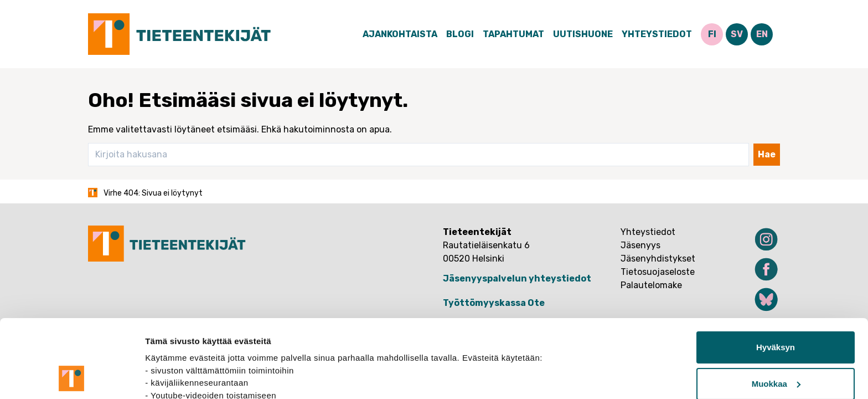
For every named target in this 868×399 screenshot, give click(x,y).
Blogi (460, 34)
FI (712, 34)
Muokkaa (776, 310)
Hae (767, 154)
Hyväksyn (776, 274)
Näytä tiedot (169, 377)
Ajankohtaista (400, 34)
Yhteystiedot (657, 34)
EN (762, 34)
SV (737, 34)
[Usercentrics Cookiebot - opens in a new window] (72, 377)
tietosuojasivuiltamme (192, 347)
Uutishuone (583, 34)
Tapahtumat (513, 34)
